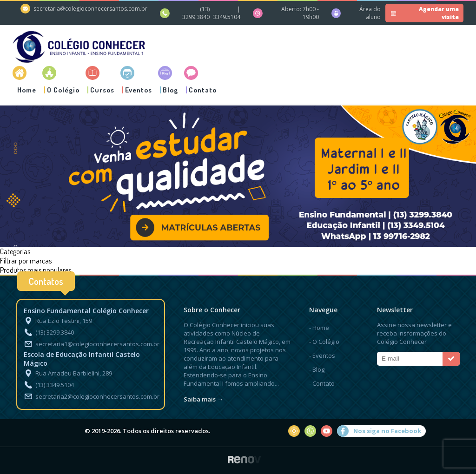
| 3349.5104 (227, 13)
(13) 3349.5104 (49, 385)
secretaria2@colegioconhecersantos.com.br (92, 396)
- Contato (322, 383)
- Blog (317, 369)
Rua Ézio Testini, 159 (58, 321)
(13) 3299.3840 (196, 13)
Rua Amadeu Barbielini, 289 (68, 373)
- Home (319, 328)
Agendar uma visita (424, 13)
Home (27, 90)
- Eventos (322, 355)
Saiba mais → (203, 399)
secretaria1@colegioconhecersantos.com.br (92, 344)
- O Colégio (324, 342)
